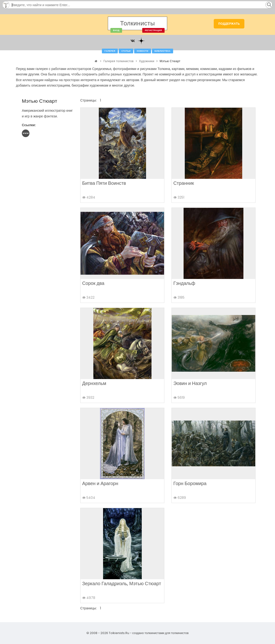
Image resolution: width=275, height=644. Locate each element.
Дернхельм (94, 383)
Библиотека (163, 51)
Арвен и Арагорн (100, 483)
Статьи (126, 51)
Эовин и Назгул (190, 383)
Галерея (110, 51)
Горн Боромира (190, 483)
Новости (143, 51)
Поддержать (229, 24)
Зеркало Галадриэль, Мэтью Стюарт (122, 584)
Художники (147, 61)
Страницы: (88, 100)
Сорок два (93, 283)
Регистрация (153, 30)
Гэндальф (184, 283)
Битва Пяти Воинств (104, 183)
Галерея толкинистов (119, 61)
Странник (184, 183)
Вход (116, 30)
